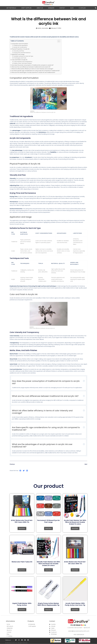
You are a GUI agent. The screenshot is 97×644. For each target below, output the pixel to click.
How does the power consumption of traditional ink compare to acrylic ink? (33, 65)
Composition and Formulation (20, 44)
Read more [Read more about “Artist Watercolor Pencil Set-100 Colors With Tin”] (22, 528)
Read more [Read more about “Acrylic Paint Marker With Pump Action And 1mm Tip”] (75, 610)
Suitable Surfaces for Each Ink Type (23, 56)
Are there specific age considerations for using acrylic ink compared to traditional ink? (36, 71)
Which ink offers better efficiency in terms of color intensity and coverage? (32, 69)
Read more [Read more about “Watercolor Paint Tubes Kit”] (22, 570)
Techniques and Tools (20, 58)
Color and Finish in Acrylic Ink (19, 60)
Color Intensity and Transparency (23, 62)
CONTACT (62, 8)
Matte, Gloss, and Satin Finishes (23, 63)
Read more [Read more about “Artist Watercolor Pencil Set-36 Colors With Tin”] (75, 570)
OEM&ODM (51, 8)
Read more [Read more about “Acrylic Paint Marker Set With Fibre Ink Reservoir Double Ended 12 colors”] (75, 528)
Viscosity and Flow (19, 51)
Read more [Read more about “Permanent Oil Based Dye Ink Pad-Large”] (48, 528)
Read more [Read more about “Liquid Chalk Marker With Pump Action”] (22, 610)
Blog (72, 8)
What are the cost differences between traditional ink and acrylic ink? (31, 67)
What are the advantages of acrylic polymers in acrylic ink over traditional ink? (33, 72)
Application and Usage (18, 54)
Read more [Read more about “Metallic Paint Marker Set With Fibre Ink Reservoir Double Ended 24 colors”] (48, 570)
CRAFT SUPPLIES (26, 8)
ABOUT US (40, 8)
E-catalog (82, 8)
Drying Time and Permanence (22, 53)
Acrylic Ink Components (20, 47)
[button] (96, 8)
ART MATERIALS (11, 8)
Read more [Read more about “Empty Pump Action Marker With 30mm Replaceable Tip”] (48, 610)
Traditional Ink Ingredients (21, 45)
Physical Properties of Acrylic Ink (20, 49)
